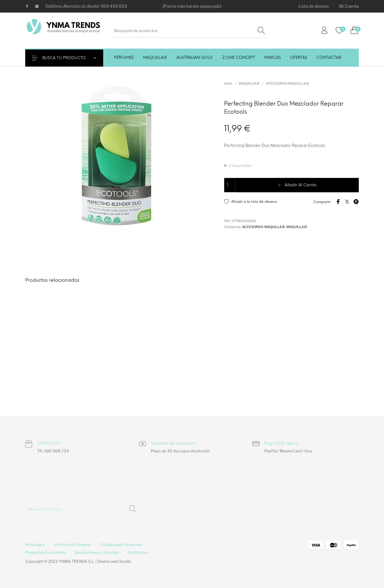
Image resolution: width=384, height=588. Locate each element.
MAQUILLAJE (249, 83)
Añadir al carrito (301, 185)
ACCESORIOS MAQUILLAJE (288, 83)
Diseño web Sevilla (114, 561)
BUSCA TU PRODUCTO (68, 58)
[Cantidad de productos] (230, 185)
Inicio (228, 83)
